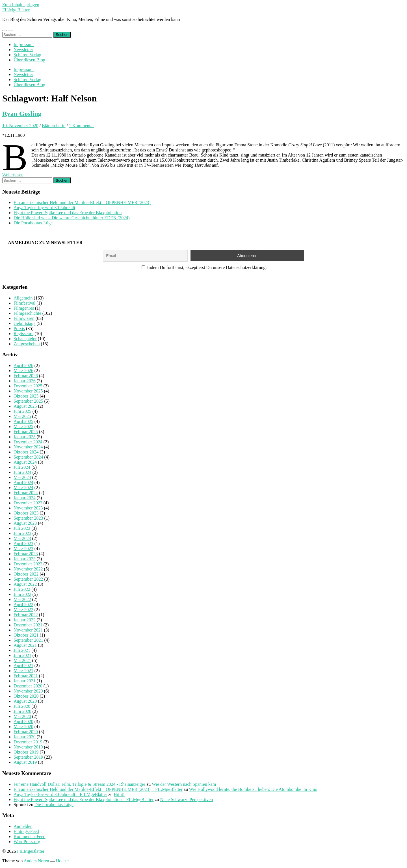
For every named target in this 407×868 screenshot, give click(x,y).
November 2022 (28, 569)
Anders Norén (36, 861)
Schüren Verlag (27, 55)
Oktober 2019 (26, 752)
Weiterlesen (13, 175)
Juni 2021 (22, 655)
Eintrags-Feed (26, 831)
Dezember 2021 (28, 625)
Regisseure (23, 334)
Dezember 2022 (28, 564)
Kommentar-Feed (30, 836)
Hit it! (119, 794)
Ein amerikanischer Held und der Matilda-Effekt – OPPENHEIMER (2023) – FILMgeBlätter (98, 789)
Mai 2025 (22, 416)
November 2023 (28, 508)
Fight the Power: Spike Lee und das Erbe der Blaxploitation (68, 213)
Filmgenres (24, 308)
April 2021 (23, 666)
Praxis (19, 328)
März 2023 (23, 549)
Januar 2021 (25, 681)
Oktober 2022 (26, 574)
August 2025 (25, 406)
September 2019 (28, 757)
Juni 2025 (22, 411)
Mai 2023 (22, 538)
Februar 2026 (26, 376)
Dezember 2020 (28, 686)
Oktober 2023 (26, 513)
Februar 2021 (26, 676)
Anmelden (23, 826)
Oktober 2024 (26, 452)
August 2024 (25, 462)
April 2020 (23, 721)
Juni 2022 (22, 594)
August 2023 (25, 523)
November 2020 (28, 691)
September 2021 (28, 640)
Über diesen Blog (29, 60)
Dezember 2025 (28, 386)
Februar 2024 (26, 493)
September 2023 (28, 518)
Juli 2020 (22, 706)
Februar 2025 (26, 432)
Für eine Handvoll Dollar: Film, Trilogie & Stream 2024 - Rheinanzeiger (79, 784)
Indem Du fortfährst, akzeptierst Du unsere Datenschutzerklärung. (204, 267)
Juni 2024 (22, 472)
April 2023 (23, 543)
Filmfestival (24, 303)
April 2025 (23, 421)
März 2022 (23, 610)
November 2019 (28, 747)
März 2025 (23, 427)
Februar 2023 (26, 554)
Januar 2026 (25, 381)
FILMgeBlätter (16, 10)
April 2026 (23, 365)
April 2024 (23, 482)
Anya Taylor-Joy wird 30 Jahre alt (44, 208)
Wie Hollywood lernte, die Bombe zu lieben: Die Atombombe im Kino (253, 789)
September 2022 (28, 579)
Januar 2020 (25, 737)
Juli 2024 (22, 467)
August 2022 (25, 584)
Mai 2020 (22, 716)
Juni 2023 (22, 533)
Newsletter (23, 50)
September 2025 (28, 401)
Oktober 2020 (26, 696)
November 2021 (28, 630)
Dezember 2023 (28, 503)
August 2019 (25, 762)
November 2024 (28, 447)
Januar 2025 (25, 437)
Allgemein (23, 298)
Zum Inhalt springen (21, 5)
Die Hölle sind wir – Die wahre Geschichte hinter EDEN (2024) (72, 218)
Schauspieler (25, 339)
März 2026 (23, 371)
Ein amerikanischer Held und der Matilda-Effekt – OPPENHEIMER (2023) (82, 202)
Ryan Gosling (22, 114)
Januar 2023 (25, 559)
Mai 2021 (22, 660)
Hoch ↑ (63, 861)
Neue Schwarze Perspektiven (187, 799)
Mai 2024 (22, 477)
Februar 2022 (26, 615)
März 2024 (23, 488)
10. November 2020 (20, 126)
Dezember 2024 (28, 442)
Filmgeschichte (27, 313)
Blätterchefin (54, 126)
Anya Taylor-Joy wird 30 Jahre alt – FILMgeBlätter (60, 794)
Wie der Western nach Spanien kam (184, 784)
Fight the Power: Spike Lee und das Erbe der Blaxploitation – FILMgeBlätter (84, 799)
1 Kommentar (81, 126)
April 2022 (23, 605)
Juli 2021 (22, 650)
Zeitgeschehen (27, 344)
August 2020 (25, 701)
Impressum (24, 45)
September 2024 (28, 457)
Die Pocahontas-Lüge (33, 223)
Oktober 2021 (26, 635)
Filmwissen (24, 318)
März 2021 (23, 671)
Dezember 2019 (28, 742)
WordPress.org (27, 842)
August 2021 (25, 645)
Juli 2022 (22, 589)
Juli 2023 (22, 528)
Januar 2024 (25, 498)
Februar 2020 (26, 732)
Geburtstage (24, 323)
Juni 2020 (22, 711)
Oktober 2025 (26, 396)
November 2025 (28, 391)
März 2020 (23, 727)
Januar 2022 (25, 620)
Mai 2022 (22, 599)
